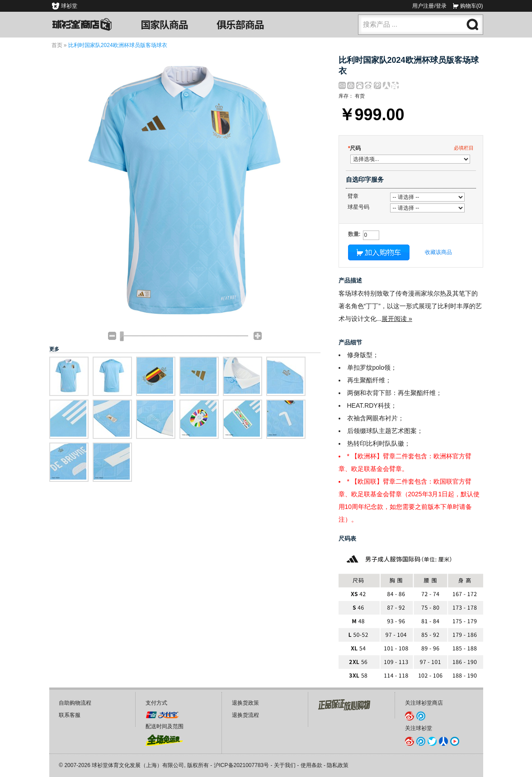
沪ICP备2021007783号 (242, 765)
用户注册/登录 (429, 6)
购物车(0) (472, 6)
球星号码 (358, 207)
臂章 (353, 196)
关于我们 (285, 765)
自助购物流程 (75, 703)
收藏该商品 (438, 252)
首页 (57, 45)
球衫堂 (69, 6)
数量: (354, 234)
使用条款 (311, 765)
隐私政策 (338, 765)
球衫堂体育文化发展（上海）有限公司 (138, 765)
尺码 (355, 148)
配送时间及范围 (165, 726)
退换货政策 (245, 703)
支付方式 (156, 703)
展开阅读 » (397, 319)
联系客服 (70, 715)
